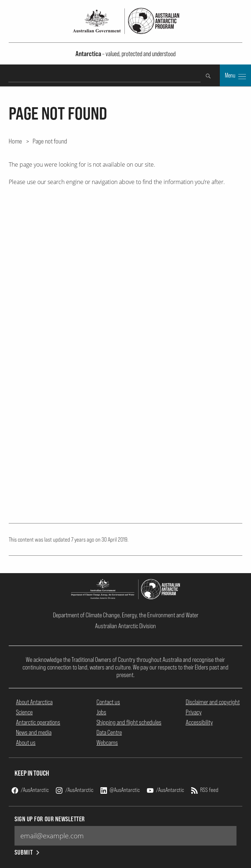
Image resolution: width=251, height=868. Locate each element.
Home (15, 141)
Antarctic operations (38, 722)
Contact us (108, 702)
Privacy (194, 712)
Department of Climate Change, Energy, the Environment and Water (126, 615)
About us (26, 742)
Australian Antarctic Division (126, 626)
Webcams (107, 742)
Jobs (101, 712)
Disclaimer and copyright (213, 702)
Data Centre (109, 732)
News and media (34, 732)
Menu (235, 76)
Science (24, 712)
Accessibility (199, 722)
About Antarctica (34, 702)
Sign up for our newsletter (50, 819)
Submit (27, 852)
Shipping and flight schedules (129, 722)
